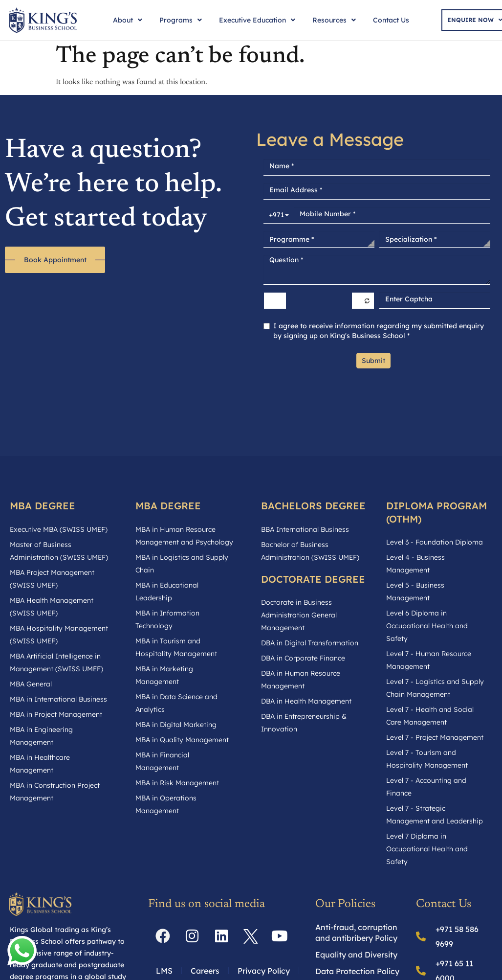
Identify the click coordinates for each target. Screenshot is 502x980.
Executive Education (257, 20)
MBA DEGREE (43, 506)
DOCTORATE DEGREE (313, 579)
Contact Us (391, 20)
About (128, 20)
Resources (334, 20)
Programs (181, 20)
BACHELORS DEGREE (313, 506)
